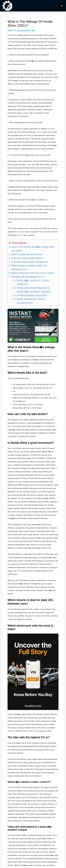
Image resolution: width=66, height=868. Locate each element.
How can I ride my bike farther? (27, 260)
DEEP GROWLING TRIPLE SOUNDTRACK (31, 303)
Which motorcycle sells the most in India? (33, 275)
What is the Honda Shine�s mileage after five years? (33, 250)
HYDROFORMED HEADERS (32, 297)
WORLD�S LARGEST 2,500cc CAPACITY (33, 284)
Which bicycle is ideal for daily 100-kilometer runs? (29, 269)
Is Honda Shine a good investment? (30, 263)
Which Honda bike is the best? (27, 256)
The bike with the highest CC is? (28, 278)
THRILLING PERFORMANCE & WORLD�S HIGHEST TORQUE (34, 291)
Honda (10, 32)
